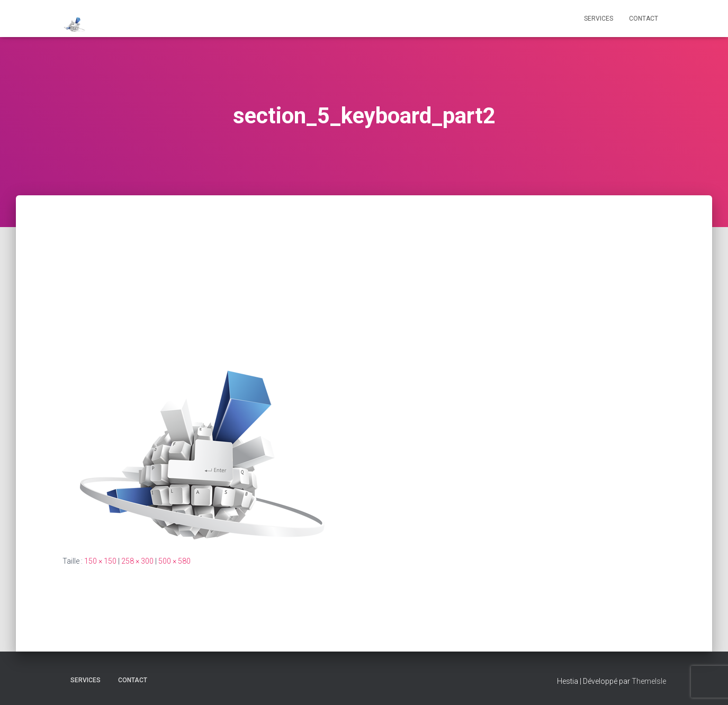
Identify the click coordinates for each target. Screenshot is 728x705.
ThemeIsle (649, 681)
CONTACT (644, 19)
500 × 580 (174, 561)
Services (599, 19)
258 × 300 (137, 561)
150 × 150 (100, 561)
